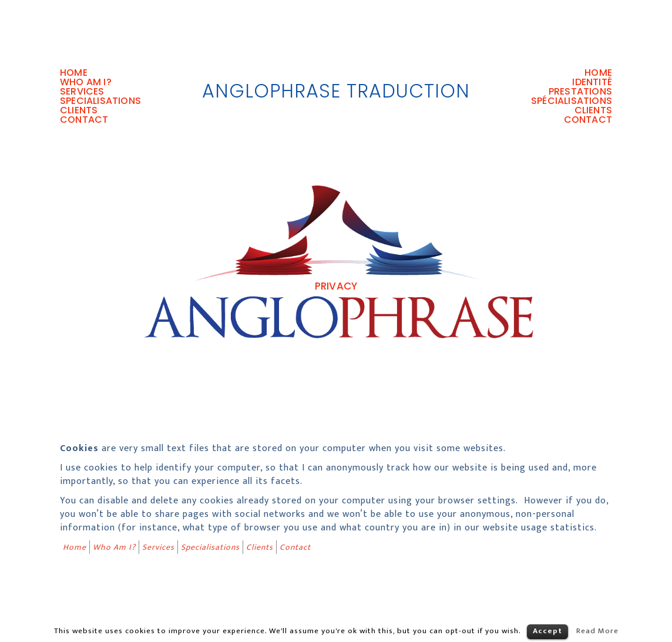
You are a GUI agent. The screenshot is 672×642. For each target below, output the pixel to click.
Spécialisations (572, 101)
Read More (597, 631)
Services (82, 92)
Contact (84, 120)
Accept (547, 631)
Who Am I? (86, 82)
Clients (79, 110)
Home (74, 73)
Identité (592, 82)
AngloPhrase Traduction (336, 91)
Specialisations (100, 101)
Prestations (580, 92)
